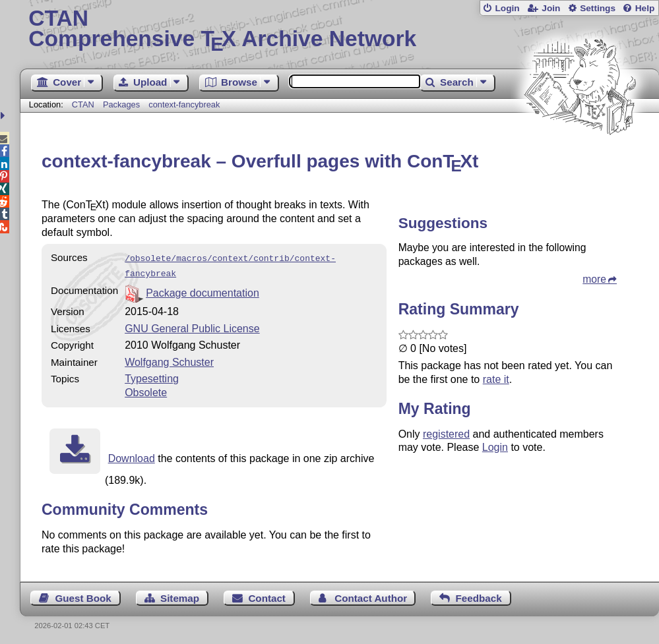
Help (645, 8)
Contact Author (371, 596)
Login (507, 8)
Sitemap (180, 596)
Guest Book (83, 596)
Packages (123, 104)
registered (446, 434)
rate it (496, 379)
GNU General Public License (192, 326)
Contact (267, 596)
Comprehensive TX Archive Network (339, 30)
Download (132, 456)
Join (551, 8)
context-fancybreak (184, 104)
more (594, 279)
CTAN (83, 104)
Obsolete (146, 390)
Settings (598, 8)
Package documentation (203, 290)
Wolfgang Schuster (169, 360)
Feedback (479, 596)
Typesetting (152, 376)
